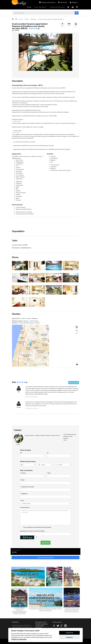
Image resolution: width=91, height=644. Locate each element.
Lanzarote (37, 607)
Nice (70, 581)
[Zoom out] (77, 333)
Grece (32, 605)
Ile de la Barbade (37, 580)
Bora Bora (31, 585)
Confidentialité (40, 626)
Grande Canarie (53, 607)
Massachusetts (56, 584)
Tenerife (31, 607)
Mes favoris (63, 2)
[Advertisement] (46, 223)
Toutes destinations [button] (40, 7)
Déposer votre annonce (47, 2)
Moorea (25, 585)
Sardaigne (46, 605)
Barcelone (71, 584)
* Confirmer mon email (27, 487)
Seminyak (22, 606)
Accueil (29, 7)
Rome (67, 579)
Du (21, 453)
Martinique (27, 578)
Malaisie (23, 608)
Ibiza (53, 603)
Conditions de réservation (57, 7)
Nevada (51, 586)
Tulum (66, 608)
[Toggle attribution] (77, 364)
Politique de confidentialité (19, 639)
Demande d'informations (45, 557)
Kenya (70, 608)
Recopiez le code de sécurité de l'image (32, 531)
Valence (77, 583)
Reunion (14, 605)
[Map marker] (46, 344)
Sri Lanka (19, 583)
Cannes (66, 581)
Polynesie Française (34, 583)
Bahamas (41, 578)
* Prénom (23, 473)
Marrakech (72, 604)
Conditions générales (41, 624)
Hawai (50, 584)
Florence (71, 579)
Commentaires (25, 507)
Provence (67, 583)
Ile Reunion (32, 582)
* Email (22, 480)
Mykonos (37, 605)
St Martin (31, 576)
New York (55, 582)
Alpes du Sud (75, 608)
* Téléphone (24, 494)
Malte (59, 605)
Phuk (23, 605)
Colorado (56, 586)
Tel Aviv (67, 604)
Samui (14, 606)
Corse (41, 605)
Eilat (73, 606)
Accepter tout (70, 633)
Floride (22, 578)
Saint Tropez (75, 581)
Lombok (18, 608)
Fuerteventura (44, 607)
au (48, 453)
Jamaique (15, 580)
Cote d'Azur (33, 603)
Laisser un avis (74, 383)
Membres (74, 2)
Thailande (26, 576)
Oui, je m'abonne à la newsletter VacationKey (37, 527)
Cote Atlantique (41, 603)
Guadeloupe (34, 578)
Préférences (69, 637)
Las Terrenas (25, 583)
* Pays (22, 500)
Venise (76, 579)
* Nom (49, 473)
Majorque (58, 603)
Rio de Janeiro (69, 600)
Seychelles (26, 582)
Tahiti (42, 583)
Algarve (60, 607)
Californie (49, 582)
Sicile (51, 605)
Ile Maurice (20, 582)
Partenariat (39, 628)
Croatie (55, 605)
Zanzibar (76, 602)
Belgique (72, 583)
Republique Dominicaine (25, 580)
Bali (21, 576)
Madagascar (70, 602)
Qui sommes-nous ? (41, 622)
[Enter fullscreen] (77, 327)
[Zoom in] (77, 331)
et (25, 605)
